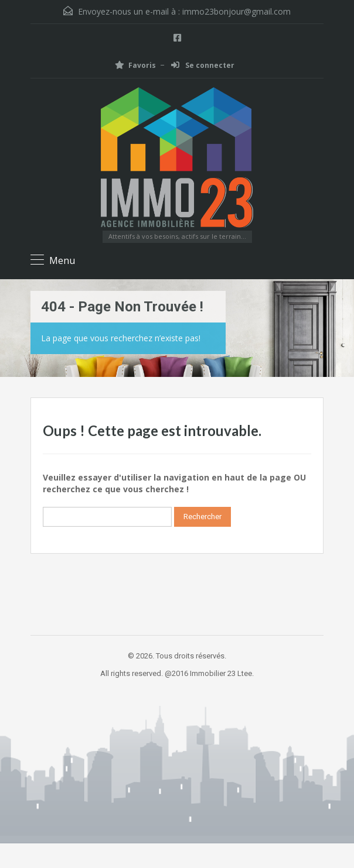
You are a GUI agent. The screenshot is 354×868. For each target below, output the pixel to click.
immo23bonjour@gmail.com (236, 11)
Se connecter (203, 65)
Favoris (135, 65)
